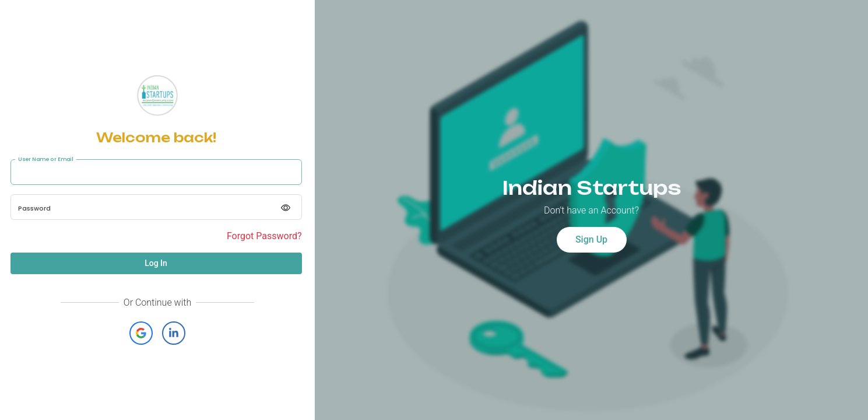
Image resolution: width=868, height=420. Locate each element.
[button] (141, 333)
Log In (156, 263)
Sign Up (591, 239)
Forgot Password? (264, 236)
